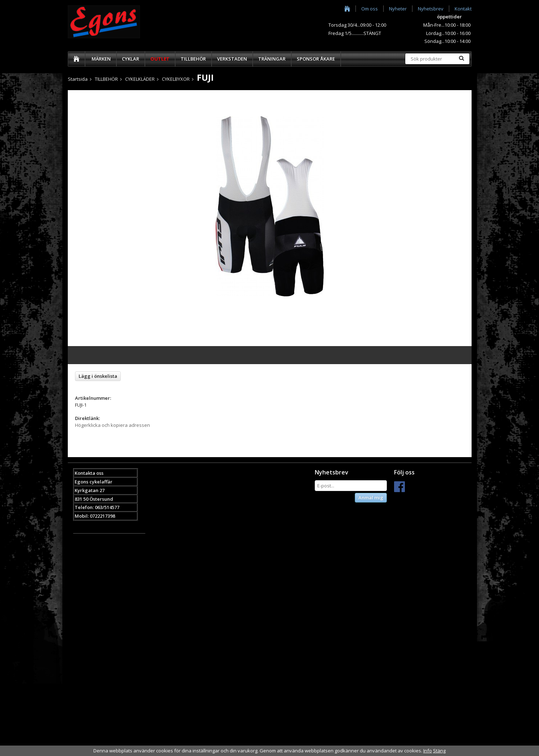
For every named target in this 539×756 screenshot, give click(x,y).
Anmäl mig (371, 498)
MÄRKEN (101, 59)
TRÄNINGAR (272, 59)
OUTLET (160, 59)
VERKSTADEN (232, 59)
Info (428, 751)
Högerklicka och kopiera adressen (112, 425)
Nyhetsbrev (431, 9)
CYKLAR (131, 59)
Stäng (439, 751)
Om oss (370, 9)
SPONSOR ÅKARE (316, 59)
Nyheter (398, 9)
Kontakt (463, 9)
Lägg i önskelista (98, 376)
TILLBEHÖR (193, 59)
